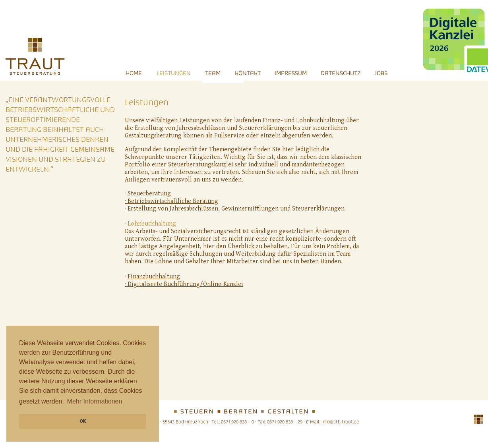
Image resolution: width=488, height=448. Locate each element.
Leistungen (174, 73)
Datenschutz (341, 73)
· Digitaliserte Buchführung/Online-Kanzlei (184, 284)
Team (213, 73)
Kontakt (248, 73)
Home (134, 73)
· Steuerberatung (148, 194)
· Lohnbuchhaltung (150, 224)
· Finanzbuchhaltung (152, 277)
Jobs (381, 73)
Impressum (291, 73)
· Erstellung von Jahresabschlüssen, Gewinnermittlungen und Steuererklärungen (235, 209)
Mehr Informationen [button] (95, 401)
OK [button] (83, 421)
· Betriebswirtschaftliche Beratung (171, 201)
